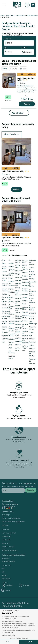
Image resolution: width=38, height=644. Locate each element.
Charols (4, 305)
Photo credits (6, 579)
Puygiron (25, 276)
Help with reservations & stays (11, 518)
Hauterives (12, 292)
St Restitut (33, 313)
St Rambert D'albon (32, 308)
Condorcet (5, 339)
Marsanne (19, 277)
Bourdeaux (5, 275)
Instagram (24, 585)
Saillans (25, 301)
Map (5, 69)
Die (9, 260)
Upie (31, 335)
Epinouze (11, 270)
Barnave (4, 272)
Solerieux (25, 321)
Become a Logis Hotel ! (9, 533)
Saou (24, 304)
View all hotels (17, 113)
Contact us (5, 525)
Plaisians (18, 345)
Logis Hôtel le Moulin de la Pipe (26, 79)
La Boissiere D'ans (11, 307)
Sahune (25, 297)
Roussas (25, 294)
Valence (32, 345)
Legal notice (5, 558)
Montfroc (18, 325)
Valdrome (32, 342)
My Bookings (6, 515)
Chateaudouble (6, 308)
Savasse (25, 312)
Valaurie (32, 339)
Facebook (7, 585)
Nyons (17, 335)
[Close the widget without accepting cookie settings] (10, 610)
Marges (18, 274)
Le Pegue (11, 339)
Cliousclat (5, 332)
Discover (27, 104)
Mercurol (18, 280)
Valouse (32, 348)
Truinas (32, 332)
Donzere (11, 267)
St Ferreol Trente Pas (25, 348)
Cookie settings (6, 565)
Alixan (3, 263)
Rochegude (26, 286)
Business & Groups (7, 547)
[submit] (31, 490)
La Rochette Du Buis (11, 329)
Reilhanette (26, 282)
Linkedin (6, 590)
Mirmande (19, 298)
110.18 (27, 99)
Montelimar (19, 321)
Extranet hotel (6, 536)
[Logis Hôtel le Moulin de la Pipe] (9, 80)
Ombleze (18, 338)
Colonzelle (5, 335)
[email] (13, 490)
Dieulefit (11, 263)
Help (3, 572)
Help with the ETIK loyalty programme (13, 522)
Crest (3, 342)
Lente (10, 348)
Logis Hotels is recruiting (9, 550)
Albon (3, 260)
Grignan (11, 289)
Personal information (8, 562)
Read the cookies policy (8, 635)
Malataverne (19, 271)
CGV (3, 568)
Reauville (25, 279)
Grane (10, 278)
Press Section (6, 540)
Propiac (25, 273)
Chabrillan (5, 294)
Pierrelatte (19, 342)
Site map (4, 575)
